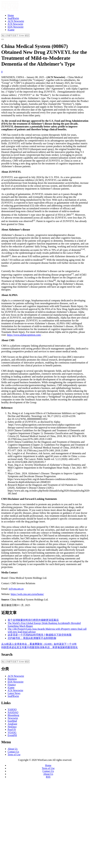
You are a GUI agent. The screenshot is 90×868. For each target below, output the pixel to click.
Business (12, 679)
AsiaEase (12, 724)
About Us (13, 749)
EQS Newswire (16, 27)
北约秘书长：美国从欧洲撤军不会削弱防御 (32, 638)
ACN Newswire (16, 21)
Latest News (14, 693)
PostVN (12, 730)
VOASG (12, 732)
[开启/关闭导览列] (3, 39)
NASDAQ (13, 712)
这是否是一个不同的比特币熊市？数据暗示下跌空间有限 (40, 635)
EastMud (12, 721)
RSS (48, 777)
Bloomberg (13, 715)
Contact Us (13, 752)
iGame (11, 30)
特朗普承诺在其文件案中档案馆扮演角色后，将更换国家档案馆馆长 (40, 647)
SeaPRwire (13, 18)
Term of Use (14, 755)
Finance (12, 685)
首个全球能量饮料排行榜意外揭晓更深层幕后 (33, 620)
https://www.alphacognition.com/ (24, 335)
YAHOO (12, 709)
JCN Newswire (15, 24)
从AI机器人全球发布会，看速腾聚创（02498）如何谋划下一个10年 (39, 644)
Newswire (13, 718)
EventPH (12, 735)
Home (11, 15)
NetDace (12, 727)
